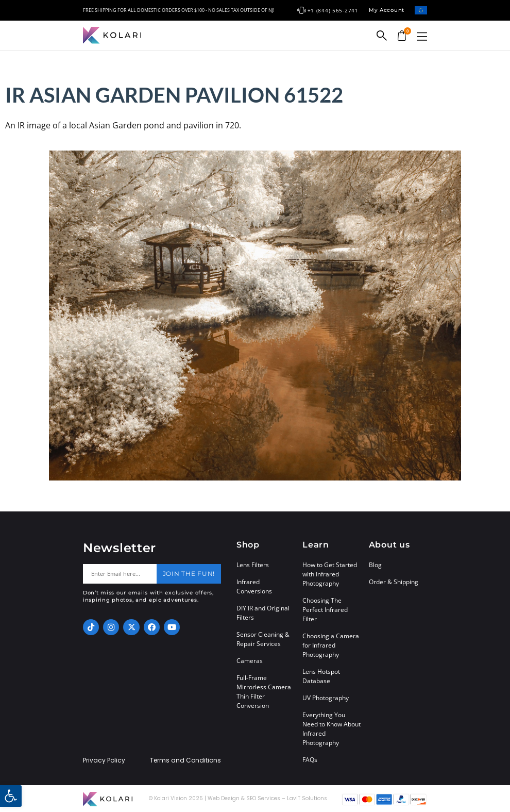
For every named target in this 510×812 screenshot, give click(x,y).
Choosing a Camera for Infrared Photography (331, 645)
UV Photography (326, 698)
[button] (422, 36)
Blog (375, 565)
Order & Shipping (394, 582)
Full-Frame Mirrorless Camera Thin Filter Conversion (264, 692)
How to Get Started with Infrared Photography (330, 574)
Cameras (250, 661)
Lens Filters (253, 565)
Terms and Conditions (185, 760)
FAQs (310, 760)
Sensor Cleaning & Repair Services (263, 639)
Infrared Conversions (254, 586)
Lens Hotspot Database (321, 676)
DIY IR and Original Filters (263, 613)
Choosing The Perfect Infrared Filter (325, 610)
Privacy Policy (104, 760)
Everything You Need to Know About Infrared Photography (331, 729)
